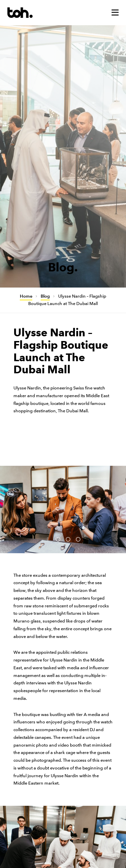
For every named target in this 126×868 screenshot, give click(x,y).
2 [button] (58, 540)
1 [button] (48, 540)
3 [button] (68, 540)
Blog (45, 296)
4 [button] (78, 540)
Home (26, 296)
